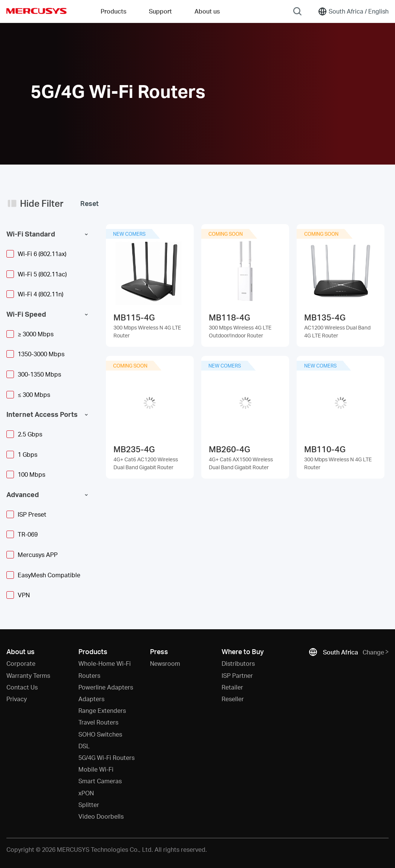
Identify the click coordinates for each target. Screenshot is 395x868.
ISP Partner (237, 675)
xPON (86, 793)
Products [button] (113, 11)
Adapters (91, 699)
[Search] (297, 11)
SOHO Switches (100, 734)
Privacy (17, 699)
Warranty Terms (28, 675)
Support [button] (160, 11)
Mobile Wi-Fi (96, 769)
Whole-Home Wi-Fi (105, 663)
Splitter (89, 805)
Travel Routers (98, 722)
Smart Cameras (100, 781)
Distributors (238, 663)
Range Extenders (102, 710)
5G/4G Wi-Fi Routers (106, 757)
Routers (89, 675)
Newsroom (165, 663)
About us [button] (207, 11)
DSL (84, 746)
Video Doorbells (101, 816)
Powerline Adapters (106, 687)
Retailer (232, 687)
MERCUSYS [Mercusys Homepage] (37, 11)
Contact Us (22, 687)
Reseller (233, 699)
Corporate (21, 663)
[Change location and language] (353, 11)
